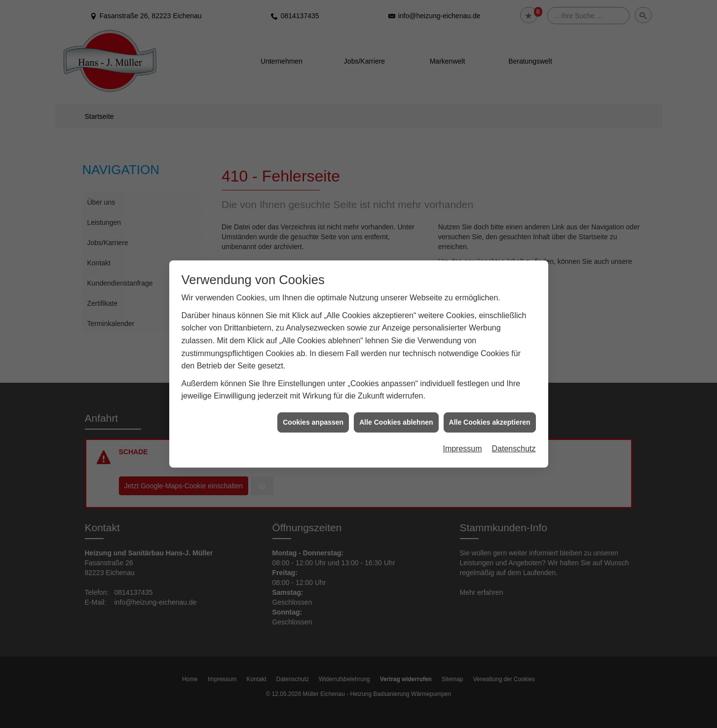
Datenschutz (514, 444)
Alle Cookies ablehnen (396, 417)
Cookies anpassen (313, 417)
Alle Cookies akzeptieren (490, 417)
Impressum (462, 444)
